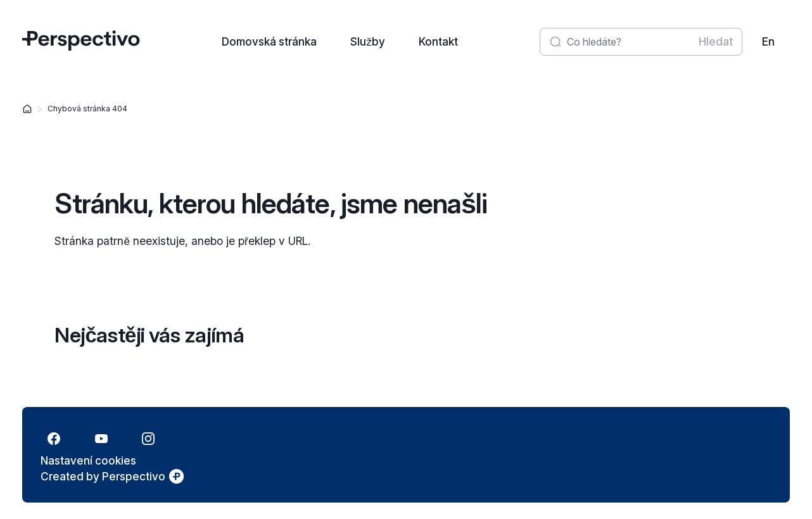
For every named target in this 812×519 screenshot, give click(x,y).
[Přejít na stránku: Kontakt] (437, 41)
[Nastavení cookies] (88, 460)
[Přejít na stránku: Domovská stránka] (268, 41)
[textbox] (640, 42)
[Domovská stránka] (27, 109)
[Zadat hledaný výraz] (629, 42)
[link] (768, 41)
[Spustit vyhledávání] (714, 42)
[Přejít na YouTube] (101, 439)
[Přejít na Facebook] (54, 439)
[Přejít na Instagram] (148, 439)
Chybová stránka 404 (87, 109)
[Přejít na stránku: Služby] (367, 41)
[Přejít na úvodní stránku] (81, 47)
